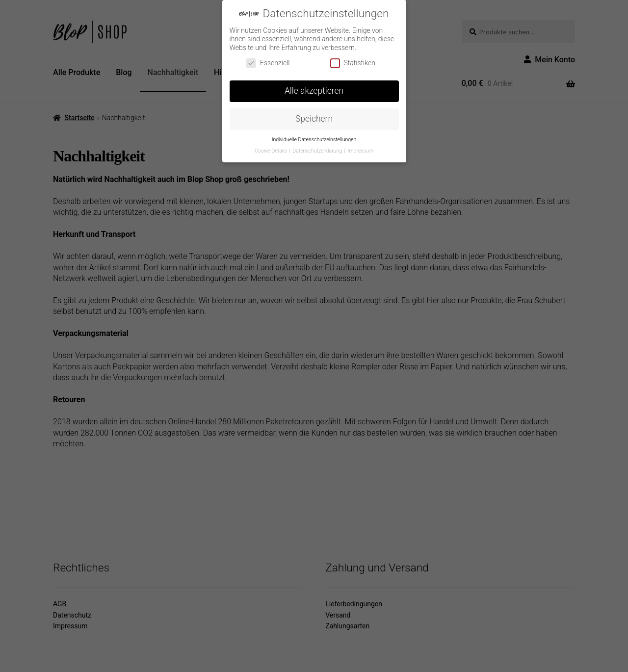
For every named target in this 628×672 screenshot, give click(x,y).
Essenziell (268, 63)
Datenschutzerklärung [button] (318, 151)
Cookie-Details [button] (271, 151)
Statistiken (353, 63)
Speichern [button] (314, 119)
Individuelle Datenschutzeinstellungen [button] (314, 140)
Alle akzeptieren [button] (314, 91)
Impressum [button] (361, 151)
